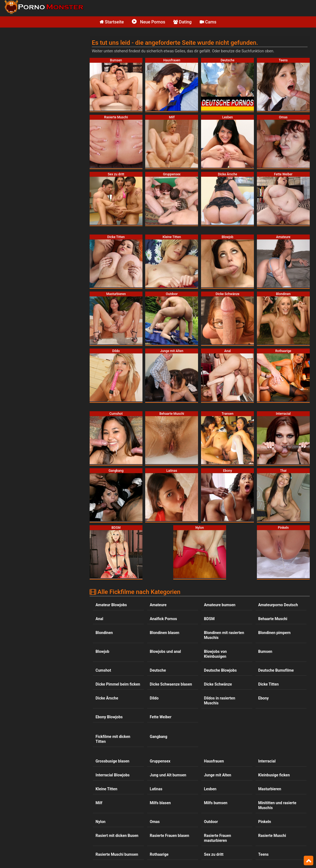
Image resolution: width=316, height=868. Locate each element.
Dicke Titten (268, 684)
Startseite (112, 22)
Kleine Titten (107, 789)
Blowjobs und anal (165, 651)
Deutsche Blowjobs (220, 670)
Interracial (267, 761)
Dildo (154, 698)
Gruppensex (160, 761)
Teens (263, 854)
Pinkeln (265, 822)
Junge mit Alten (218, 775)
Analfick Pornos (163, 619)
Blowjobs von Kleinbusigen (215, 654)
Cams (208, 22)
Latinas (156, 789)
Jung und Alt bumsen (168, 775)
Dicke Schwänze (218, 684)
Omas (155, 822)
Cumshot (103, 670)
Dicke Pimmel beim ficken (118, 684)
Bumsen (265, 651)
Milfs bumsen (216, 803)
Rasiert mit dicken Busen (117, 836)
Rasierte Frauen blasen (169, 836)
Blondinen (104, 633)
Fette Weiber (161, 717)
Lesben (210, 789)
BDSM (209, 619)
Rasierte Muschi (272, 836)
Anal (99, 619)
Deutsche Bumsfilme (276, 670)
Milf (99, 803)
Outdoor (211, 822)
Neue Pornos (148, 22)
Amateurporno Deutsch (278, 605)
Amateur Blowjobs (111, 605)
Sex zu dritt (214, 854)
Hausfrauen (214, 761)
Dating (182, 22)
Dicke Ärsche (107, 698)
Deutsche (158, 670)
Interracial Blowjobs (113, 775)
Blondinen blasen (165, 633)
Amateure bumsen (220, 605)
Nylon (101, 822)
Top (309, 861)
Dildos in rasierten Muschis (220, 701)
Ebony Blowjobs (109, 717)
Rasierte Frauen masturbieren (218, 838)
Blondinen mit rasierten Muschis (224, 635)
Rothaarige (159, 854)
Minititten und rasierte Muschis (277, 805)
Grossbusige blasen (113, 761)
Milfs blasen (160, 803)
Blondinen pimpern (274, 633)
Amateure (158, 605)
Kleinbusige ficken (274, 775)
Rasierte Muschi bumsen (117, 854)
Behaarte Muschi (273, 619)
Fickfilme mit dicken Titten (113, 739)
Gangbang (159, 737)
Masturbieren (270, 789)
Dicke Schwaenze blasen (171, 684)
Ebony (264, 698)
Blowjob (102, 651)
